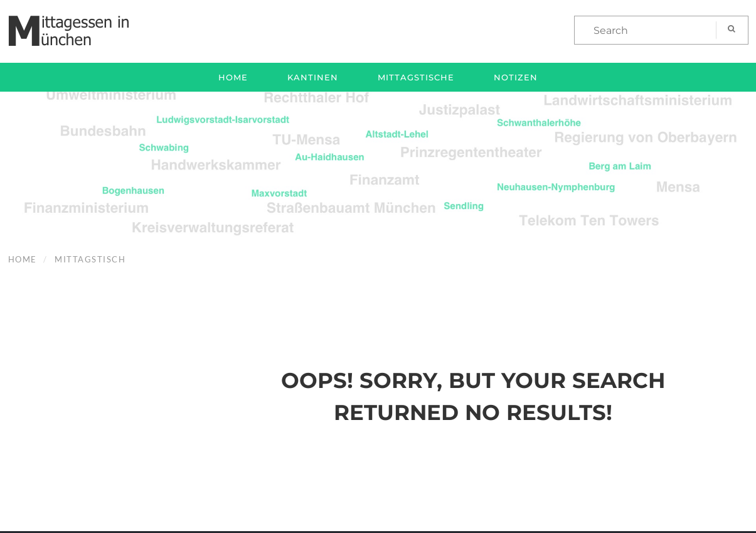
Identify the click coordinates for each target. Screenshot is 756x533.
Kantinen (313, 77)
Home (233, 77)
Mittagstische (416, 77)
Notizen (516, 77)
